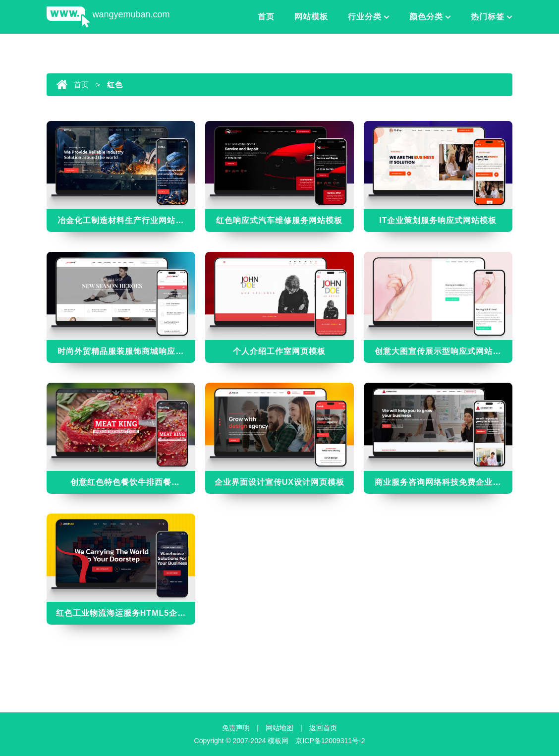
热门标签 (488, 17)
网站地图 (279, 728)
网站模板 (311, 17)
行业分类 (365, 17)
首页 (266, 17)
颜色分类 (426, 17)
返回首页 (323, 728)
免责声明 (236, 728)
